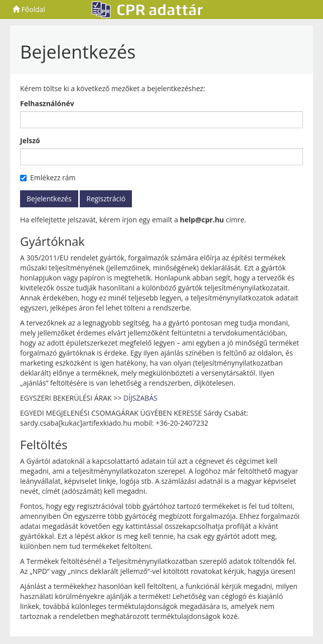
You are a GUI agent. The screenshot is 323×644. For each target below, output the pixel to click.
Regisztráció (106, 199)
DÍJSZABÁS (140, 398)
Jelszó (30, 140)
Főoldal (29, 9)
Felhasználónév (47, 103)
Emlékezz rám (48, 178)
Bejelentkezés (49, 199)
